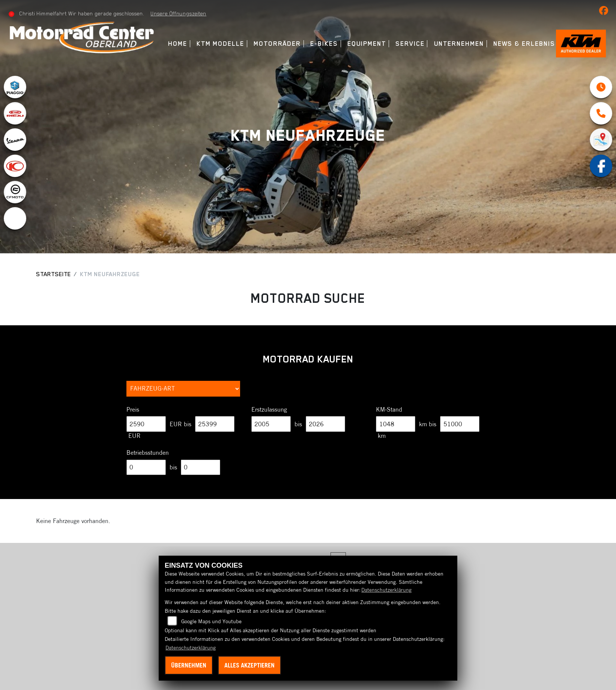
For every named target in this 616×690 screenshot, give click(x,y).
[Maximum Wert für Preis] (215, 424)
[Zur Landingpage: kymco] (15, 166)
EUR (134, 436)
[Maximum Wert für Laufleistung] (460, 424)
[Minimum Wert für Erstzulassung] (271, 424)
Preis (133, 409)
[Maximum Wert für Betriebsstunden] (201, 468)
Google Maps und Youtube (211, 621)
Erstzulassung (269, 409)
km (382, 436)
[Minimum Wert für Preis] (146, 424)
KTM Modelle (220, 44)
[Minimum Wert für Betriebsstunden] (146, 468)
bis (298, 424)
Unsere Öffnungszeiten (179, 14)
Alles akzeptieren (249, 665)
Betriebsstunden (148, 452)
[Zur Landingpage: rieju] (15, 113)
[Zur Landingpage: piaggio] (15, 87)
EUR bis (180, 424)
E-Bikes (323, 44)
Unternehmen (458, 44)
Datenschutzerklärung (386, 590)
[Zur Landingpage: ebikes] (15, 218)
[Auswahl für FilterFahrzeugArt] (183, 389)
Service (409, 44)
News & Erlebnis (524, 44)
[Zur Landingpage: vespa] (15, 140)
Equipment (366, 44)
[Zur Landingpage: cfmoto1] (15, 192)
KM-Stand (389, 409)
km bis (428, 424)
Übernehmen (189, 665)
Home (177, 44)
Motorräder (276, 44)
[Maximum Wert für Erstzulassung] (325, 424)
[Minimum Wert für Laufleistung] (396, 424)
